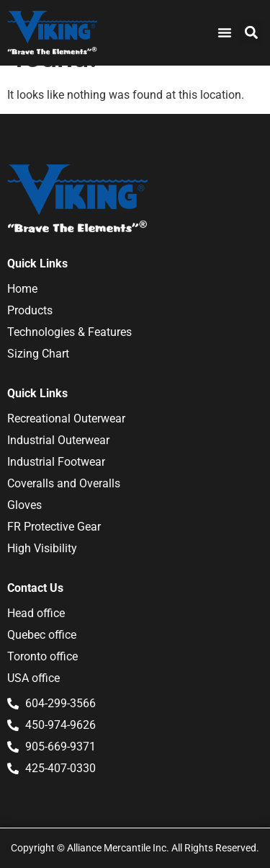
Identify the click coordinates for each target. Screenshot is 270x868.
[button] (251, 33)
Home (22, 289)
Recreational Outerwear (66, 418)
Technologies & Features (69, 332)
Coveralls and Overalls (64, 483)
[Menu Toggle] (225, 32)
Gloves (24, 505)
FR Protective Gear (54, 527)
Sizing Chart (38, 354)
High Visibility (42, 548)
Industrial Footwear (56, 462)
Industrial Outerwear (58, 440)
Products (30, 310)
